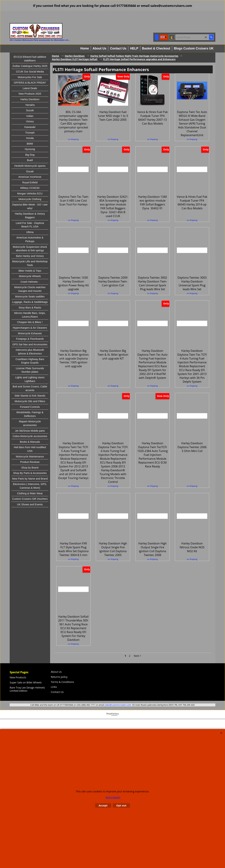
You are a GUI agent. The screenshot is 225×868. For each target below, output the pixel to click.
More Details (113, 797)
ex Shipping (73, 147)
